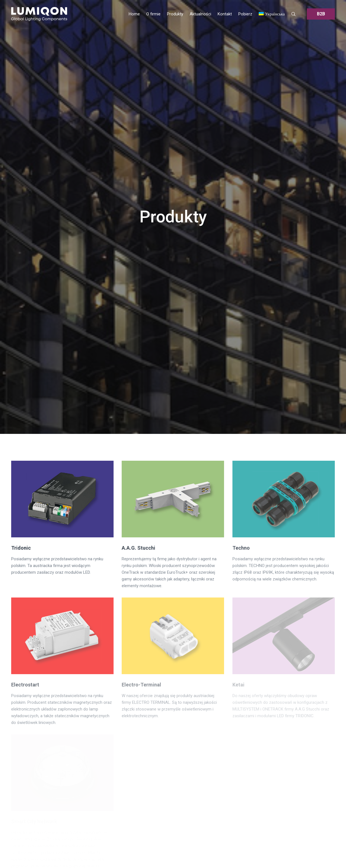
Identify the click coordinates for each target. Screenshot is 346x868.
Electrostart (25, 685)
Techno (241, 548)
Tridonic (21, 548)
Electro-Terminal (141, 685)
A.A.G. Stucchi (138, 548)
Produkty (173, 217)
